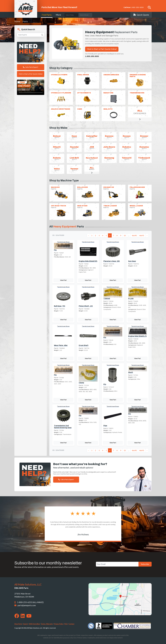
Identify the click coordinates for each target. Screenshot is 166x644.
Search (26, 624)
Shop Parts (18, 624)
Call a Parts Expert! (31, 67)
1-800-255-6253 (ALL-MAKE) (30, 602)
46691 (142, 235)
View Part (63, 280)
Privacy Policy (59, 624)
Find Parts (47, 15)
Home (17, 21)
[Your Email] (117, 564)
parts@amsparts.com (27, 605)
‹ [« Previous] (88, 235)
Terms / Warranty (47, 624)
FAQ (66, 624)
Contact (72, 624)
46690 (134, 235)
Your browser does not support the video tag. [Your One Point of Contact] (31, 87)
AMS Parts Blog (34, 624)
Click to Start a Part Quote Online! (31, 74)
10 (125, 235)
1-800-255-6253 (137, 7)
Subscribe (145, 564)
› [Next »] (147, 235)
